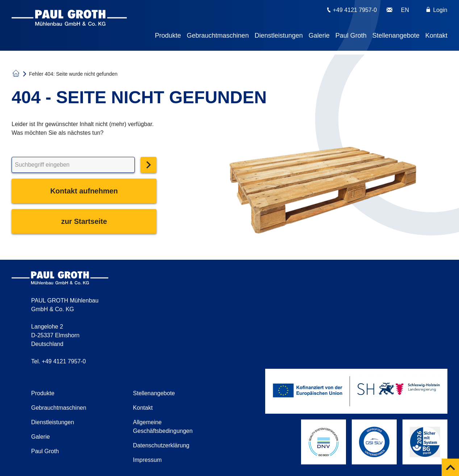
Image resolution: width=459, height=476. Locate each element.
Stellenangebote (396, 36)
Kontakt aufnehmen (84, 191)
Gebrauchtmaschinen (218, 36)
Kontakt (436, 36)
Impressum (147, 460)
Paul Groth (351, 36)
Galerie (319, 36)
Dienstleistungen (279, 36)
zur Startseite (84, 221)
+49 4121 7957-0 (355, 10)
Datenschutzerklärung (161, 445)
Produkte (168, 36)
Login (437, 10)
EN (405, 10)
